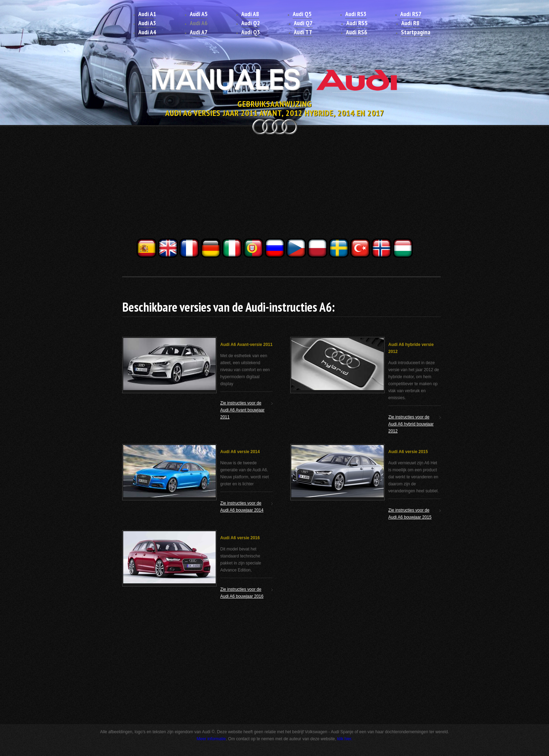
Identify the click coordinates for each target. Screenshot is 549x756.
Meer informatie (211, 739)
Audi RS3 (356, 14)
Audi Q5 (302, 14)
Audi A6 (199, 23)
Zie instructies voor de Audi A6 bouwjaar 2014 (242, 507)
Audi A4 (147, 32)
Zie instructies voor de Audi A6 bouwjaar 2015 (410, 514)
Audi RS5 (357, 23)
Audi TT (303, 32)
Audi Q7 (303, 23)
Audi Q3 (251, 32)
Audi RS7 (411, 14)
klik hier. (345, 739)
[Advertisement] (274, 188)
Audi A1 (147, 14)
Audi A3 (147, 23)
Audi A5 (199, 14)
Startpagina (416, 32)
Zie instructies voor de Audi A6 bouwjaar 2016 (242, 593)
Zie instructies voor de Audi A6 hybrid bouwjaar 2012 (411, 424)
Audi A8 (250, 14)
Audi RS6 (357, 32)
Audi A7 (199, 32)
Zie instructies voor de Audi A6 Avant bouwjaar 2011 (242, 410)
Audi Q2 (251, 23)
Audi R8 (410, 23)
